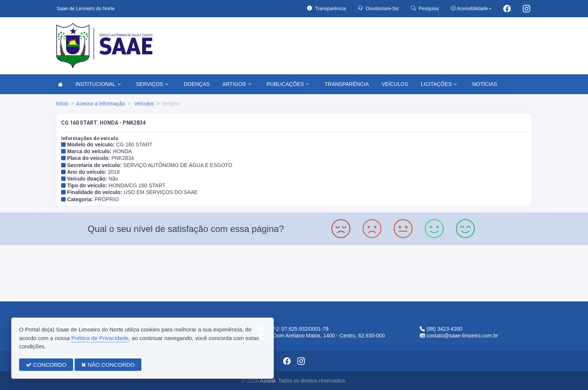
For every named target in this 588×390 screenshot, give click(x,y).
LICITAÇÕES (439, 84)
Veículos (143, 104)
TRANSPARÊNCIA (346, 84)
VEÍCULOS (395, 84)
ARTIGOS (237, 84)
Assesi (268, 381)
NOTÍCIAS (484, 84)
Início (62, 104)
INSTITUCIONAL (98, 84)
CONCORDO (46, 365)
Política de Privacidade (100, 338)
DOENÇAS (197, 84)
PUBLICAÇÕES (288, 84)
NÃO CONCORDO (108, 365)
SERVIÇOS (152, 84)
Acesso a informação (101, 104)
